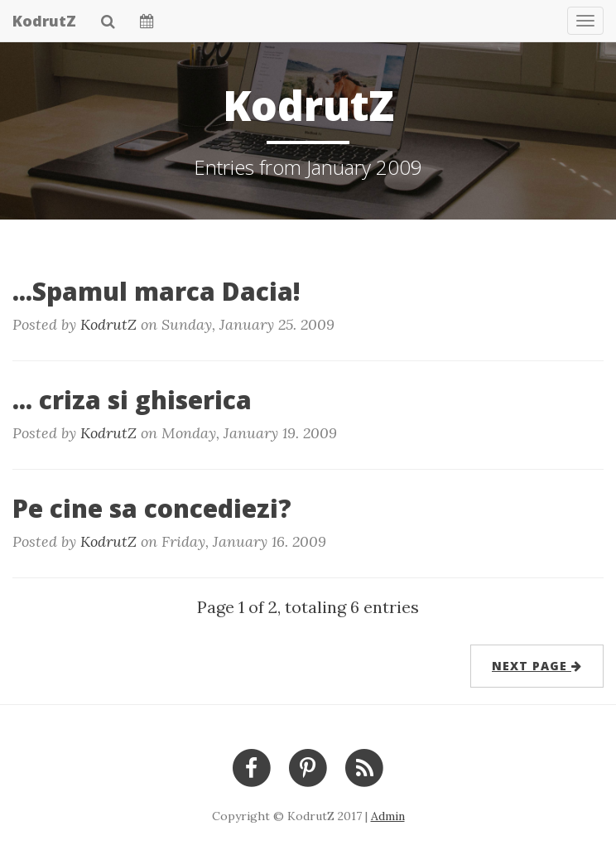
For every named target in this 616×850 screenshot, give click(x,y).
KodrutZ (44, 21)
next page (537, 666)
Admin (388, 816)
